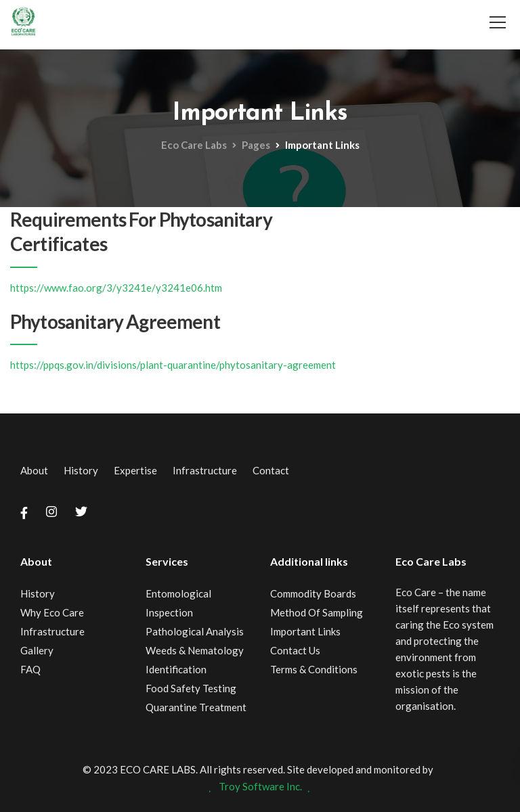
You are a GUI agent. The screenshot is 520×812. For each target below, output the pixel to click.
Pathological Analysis (195, 631)
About (34, 470)
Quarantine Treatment (196, 707)
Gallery (37, 650)
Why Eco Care (52, 612)
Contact (271, 470)
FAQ (30, 669)
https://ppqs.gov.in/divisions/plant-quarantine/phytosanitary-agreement (173, 365)
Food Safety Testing (191, 688)
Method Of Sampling (317, 612)
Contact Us (295, 650)
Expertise (135, 470)
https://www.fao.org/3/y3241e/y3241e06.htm (116, 288)
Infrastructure (205, 470)
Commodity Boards (313, 593)
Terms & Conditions (314, 669)
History (81, 470)
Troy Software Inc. (260, 786)
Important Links (305, 631)
